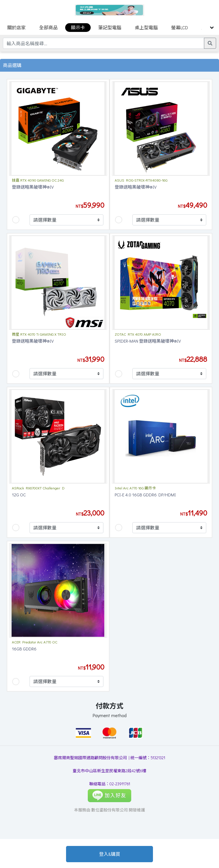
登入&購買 (110, 854)
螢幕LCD (180, 27)
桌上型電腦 (146, 27)
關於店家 (17, 27)
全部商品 (48, 27)
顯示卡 (78, 27)
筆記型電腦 (110, 27)
